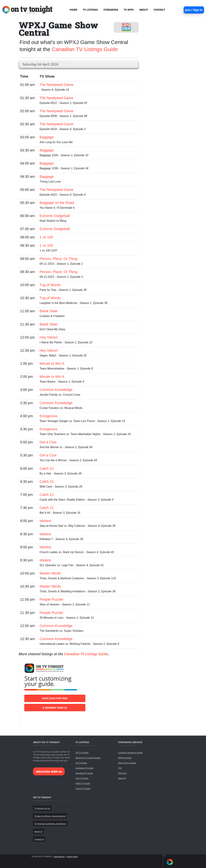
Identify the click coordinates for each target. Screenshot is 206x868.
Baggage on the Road (57, 203)
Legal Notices (59, 857)
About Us (38, 831)
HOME (73, 10)
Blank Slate (49, 311)
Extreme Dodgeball (55, 216)
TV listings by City (42, 808)
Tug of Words (50, 285)
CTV (120, 768)
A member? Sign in (55, 708)
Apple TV (122, 778)
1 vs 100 (46, 237)
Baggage (47, 137)
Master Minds (50, 573)
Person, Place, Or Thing (59, 259)
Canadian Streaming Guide (130, 753)
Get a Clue (48, 442)
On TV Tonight (82, 753)
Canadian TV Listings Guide (85, 49)
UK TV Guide (81, 763)
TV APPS (129, 10)
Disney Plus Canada (127, 763)
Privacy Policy (72, 857)
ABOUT (144, 10)
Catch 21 (47, 468)
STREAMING (111, 10)
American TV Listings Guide (88, 758)
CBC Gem (122, 773)
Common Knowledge (56, 390)
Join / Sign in (194, 10)
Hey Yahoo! (49, 337)
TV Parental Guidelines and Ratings (50, 824)
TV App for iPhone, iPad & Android (50, 816)
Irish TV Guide (82, 778)
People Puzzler (52, 599)
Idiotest (45, 521)
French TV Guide (83, 788)
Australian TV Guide (84, 768)
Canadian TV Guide (84, 773)
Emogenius (49, 416)
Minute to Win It (52, 363)
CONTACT (159, 10)
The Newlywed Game (57, 85)
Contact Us (39, 839)
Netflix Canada (125, 758)
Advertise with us (49, 772)
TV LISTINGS (90, 10)
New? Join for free (55, 698)
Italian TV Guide (83, 783)
